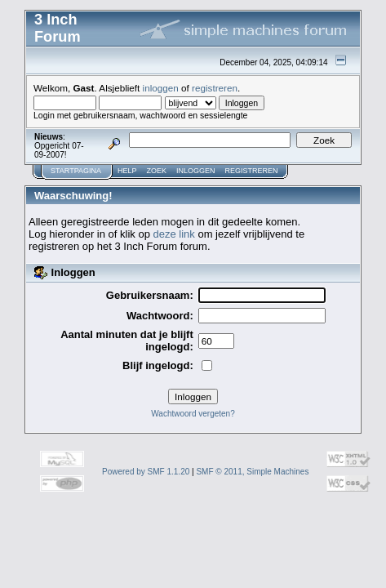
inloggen (161, 88)
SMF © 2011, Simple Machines (252, 472)
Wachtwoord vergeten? (193, 414)
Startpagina (76, 171)
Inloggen (196, 171)
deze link (173, 234)
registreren (215, 88)
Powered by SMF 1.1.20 (146, 472)
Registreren (252, 171)
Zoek (157, 171)
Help (127, 171)
